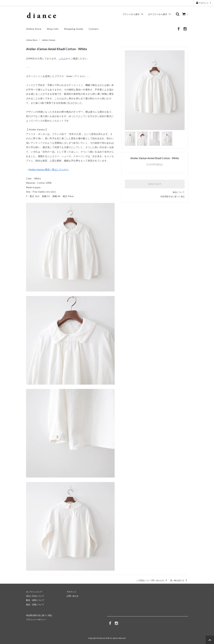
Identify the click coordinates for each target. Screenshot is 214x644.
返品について (179, 192)
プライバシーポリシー (36, 620)
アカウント (204, 3)
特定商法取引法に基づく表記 (39, 615)
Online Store (34, 29)
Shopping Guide (74, 29)
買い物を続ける (179, 580)
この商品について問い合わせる (152, 580)
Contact (94, 29)
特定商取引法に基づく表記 (173, 196)
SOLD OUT (155, 184)
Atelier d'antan (49, 40)
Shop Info (53, 29)
